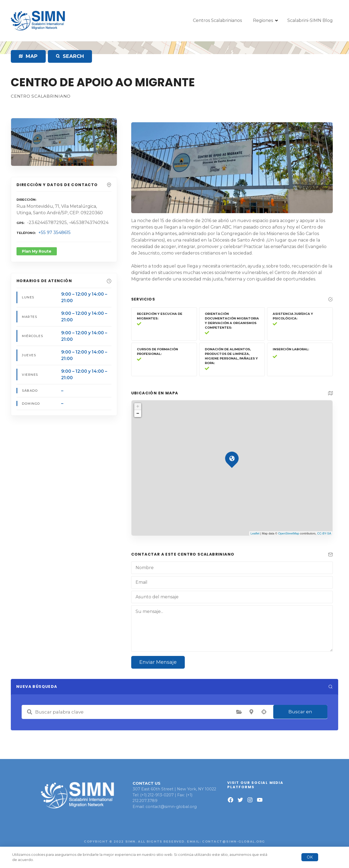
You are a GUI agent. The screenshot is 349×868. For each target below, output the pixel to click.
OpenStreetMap (289, 533)
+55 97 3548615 (55, 232)
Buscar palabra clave (29, 712)
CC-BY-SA (324, 533)
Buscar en (300, 712)
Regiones (263, 20)
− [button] (138, 414)
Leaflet (255, 533)
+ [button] (138, 407)
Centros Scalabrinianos (217, 20)
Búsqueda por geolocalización (264, 712)
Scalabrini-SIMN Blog (310, 20)
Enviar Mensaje (158, 662)
